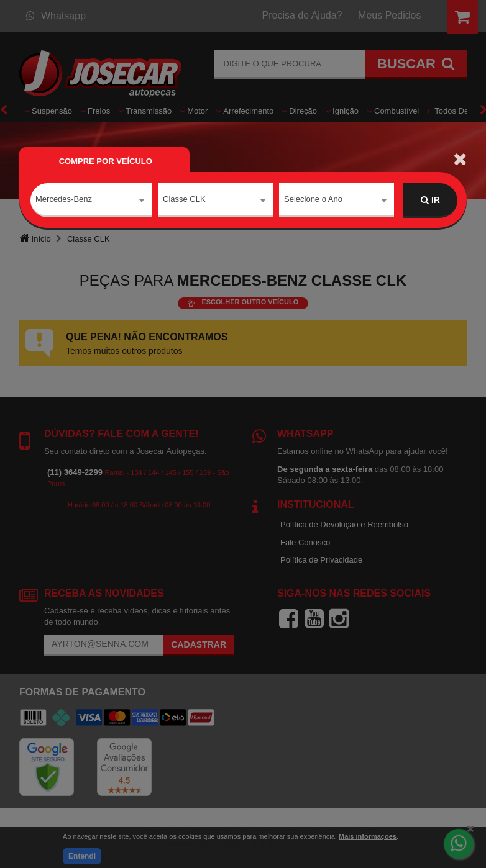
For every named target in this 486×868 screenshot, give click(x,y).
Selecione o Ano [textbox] (313, 200)
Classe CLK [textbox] (184, 200)
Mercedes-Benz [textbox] (64, 200)
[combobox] (91, 201)
